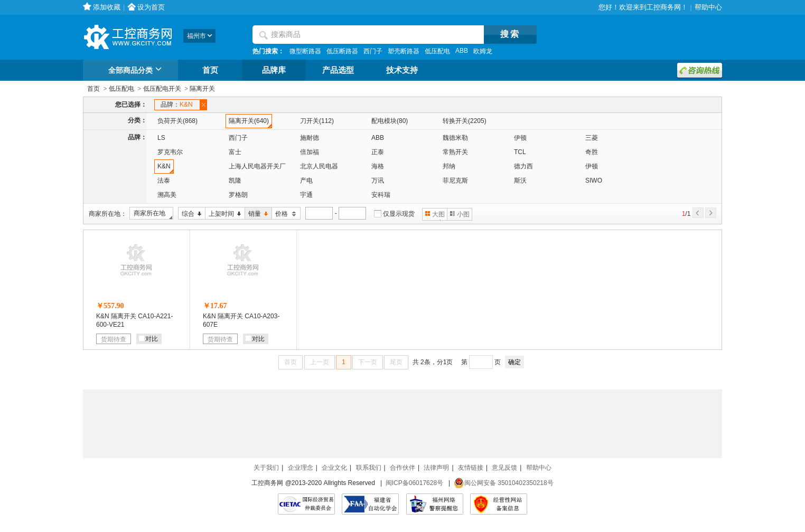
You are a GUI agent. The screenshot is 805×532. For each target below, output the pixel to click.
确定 (514, 362)
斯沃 (520, 180)
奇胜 (592, 152)
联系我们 (369, 468)
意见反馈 (504, 468)
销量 (256, 214)
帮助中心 (708, 7)
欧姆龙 (483, 51)
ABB (462, 51)
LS (161, 138)
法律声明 (436, 468)
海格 (378, 166)
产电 (306, 180)
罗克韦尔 (170, 152)
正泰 (378, 152)
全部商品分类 (137, 71)
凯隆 (235, 180)
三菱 (592, 138)
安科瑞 (381, 195)
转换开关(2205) (465, 121)
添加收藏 (107, 7)
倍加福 (310, 152)
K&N (164, 166)
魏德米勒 (455, 138)
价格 (284, 214)
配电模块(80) (390, 121)
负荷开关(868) (177, 121)
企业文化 (334, 468)
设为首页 (151, 7)
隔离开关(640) (249, 121)
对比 (148, 339)
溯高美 (167, 195)
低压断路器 (342, 51)
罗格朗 (238, 195)
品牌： (178, 105)
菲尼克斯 (455, 180)
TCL (520, 152)
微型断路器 (305, 51)
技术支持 (402, 70)
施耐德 (310, 138)
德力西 (523, 166)
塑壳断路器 (404, 51)
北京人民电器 (319, 166)
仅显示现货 (399, 214)
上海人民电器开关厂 (257, 166)
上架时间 (223, 214)
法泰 (164, 180)
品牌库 (274, 70)
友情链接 (471, 468)
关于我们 (266, 468)
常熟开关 (455, 152)
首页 (210, 70)
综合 (190, 214)
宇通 (306, 195)
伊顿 (520, 138)
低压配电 (437, 51)
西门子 (373, 51)
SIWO (594, 180)
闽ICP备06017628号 (414, 483)
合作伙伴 (402, 468)
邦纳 (449, 166)
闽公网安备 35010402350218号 (504, 483)
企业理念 (301, 468)
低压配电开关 (162, 89)
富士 (235, 152)
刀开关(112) (317, 121)
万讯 (378, 180)
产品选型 (338, 70)
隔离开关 (202, 89)
